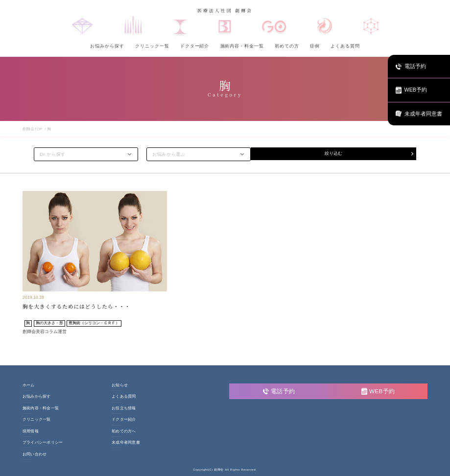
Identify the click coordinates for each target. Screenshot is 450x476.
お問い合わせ (35, 454)
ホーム (29, 385)
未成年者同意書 (126, 443)
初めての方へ (124, 431)
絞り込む (333, 154)
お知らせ (120, 385)
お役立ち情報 (124, 408)
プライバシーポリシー (43, 443)
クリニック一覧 (152, 46)
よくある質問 (345, 46)
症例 (315, 46)
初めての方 (287, 46)
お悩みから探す (107, 46)
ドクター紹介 (195, 46)
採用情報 (31, 431)
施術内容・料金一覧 (242, 46)
